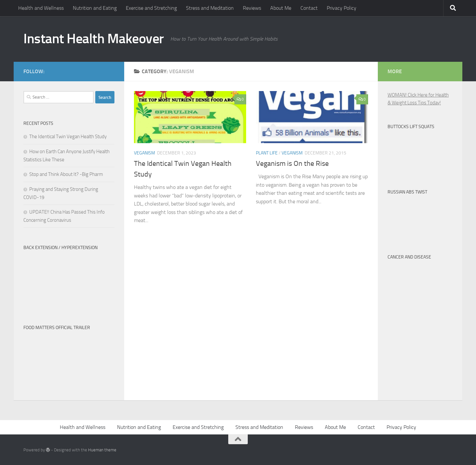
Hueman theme (102, 450)
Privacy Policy (342, 8)
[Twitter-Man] (100, 70)
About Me (281, 8)
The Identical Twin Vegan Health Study (68, 137)
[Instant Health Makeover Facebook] (111, 70)
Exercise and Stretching (151, 8)
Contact (309, 8)
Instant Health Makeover (94, 39)
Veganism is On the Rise (292, 164)
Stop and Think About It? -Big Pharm (66, 174)
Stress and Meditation (210, 8)
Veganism (145, 153)
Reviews (252, 8)
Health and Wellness (41, 8)
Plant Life (267, 153)
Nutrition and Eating (95, 8)
